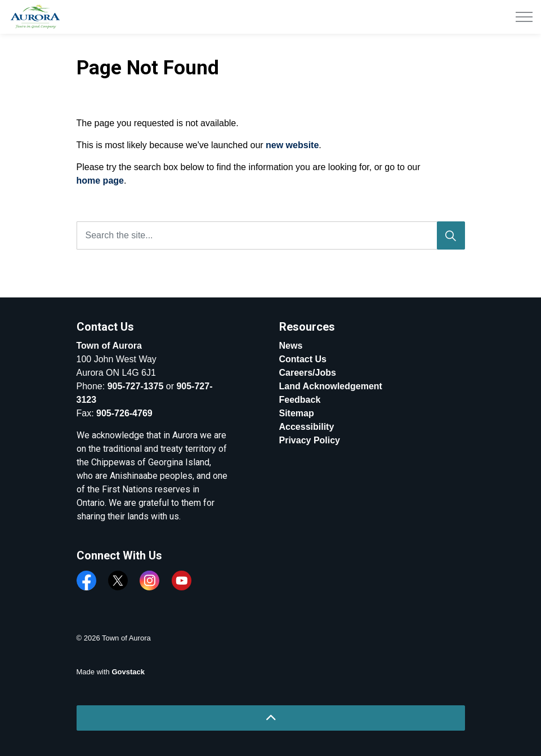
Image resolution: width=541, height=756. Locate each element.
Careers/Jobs (308, 373)
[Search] (451, 235)
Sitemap (297, 413)
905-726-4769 (124, 413)
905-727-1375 (136, 386)
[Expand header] (524, 17)
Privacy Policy (310, 440)
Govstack (128, 672)
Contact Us (303, 359)
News (291, 346)
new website (292, 145)
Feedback (300, 400)
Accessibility (307, 427)
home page (100, 181)
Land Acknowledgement (331, 386)
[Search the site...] (271, 235)
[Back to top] (271, 718)
